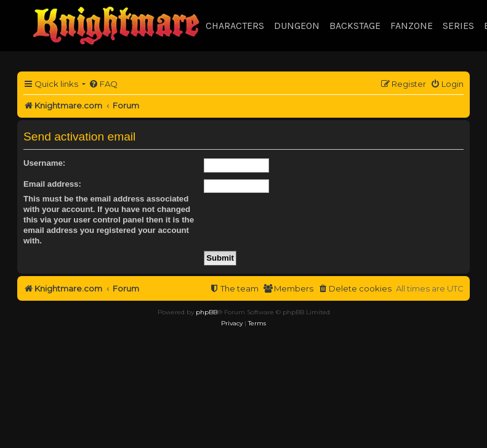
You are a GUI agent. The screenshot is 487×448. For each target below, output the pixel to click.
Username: (44, 163)
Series (458, 26)
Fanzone (412, 26)
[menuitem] (103, 84)
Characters (235, 26)
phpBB (207, 312)
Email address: (52, 184)
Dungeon (297, 26)
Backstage (355, 26)
